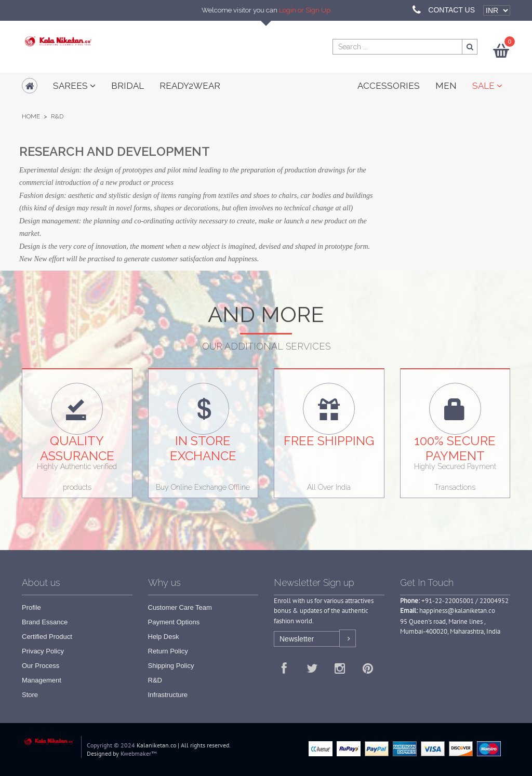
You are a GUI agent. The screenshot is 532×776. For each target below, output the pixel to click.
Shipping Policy (171, 666)
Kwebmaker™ (139, 753)
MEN (446, 86)
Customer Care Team (180, 607)
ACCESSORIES (389, 86)
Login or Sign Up (305, 10)
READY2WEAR (190, 86)
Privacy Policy (43, 651)
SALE (487, 86)
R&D (155, 680)
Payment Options (174, 622)
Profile (31, 607)
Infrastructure (168, 695)
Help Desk (164, 637)
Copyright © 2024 (111, 745)
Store (30, 695)
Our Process (41, 666)
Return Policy (168, 651)
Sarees (74, 86)
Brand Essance (45, 622)
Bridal (128, 86)
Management (42, 680)
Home (31, 116)
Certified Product (47, 637)
